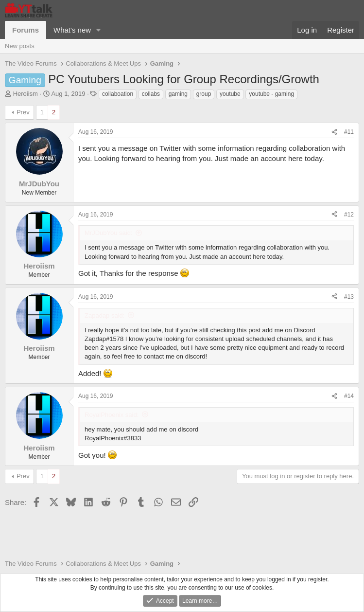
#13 (349, 297)
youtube (230, 94)
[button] (99, 30)
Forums (26, 30)
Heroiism (26, 94)
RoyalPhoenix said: (112, 415)
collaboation (118, 94)
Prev (23, 112)
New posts (20, 46)
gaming (178, 94)
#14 (349, 396)
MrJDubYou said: (109, 233)
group (204, 94)
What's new (72, 30)
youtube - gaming (271, 94)
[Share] (334, 132)
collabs (151, 94)
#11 (349, 132)
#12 (349, 215)
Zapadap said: (104, 315)
